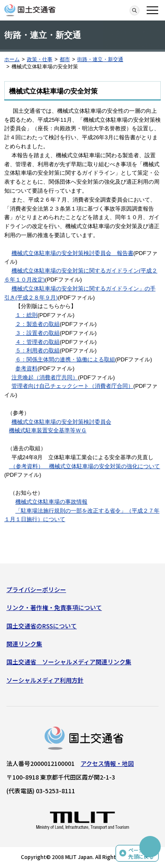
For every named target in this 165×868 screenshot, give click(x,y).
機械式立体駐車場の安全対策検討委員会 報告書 (72, 253)
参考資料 (26, 368)
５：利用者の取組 (38, 350)
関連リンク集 (24, 644)
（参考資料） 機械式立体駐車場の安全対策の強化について (85, 466)
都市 (65, 59)
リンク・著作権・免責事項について (54, 607)
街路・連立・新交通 (100, 59)
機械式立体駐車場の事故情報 (51, 502)
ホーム (12, 59)
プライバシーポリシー (36, 589)
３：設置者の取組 (38, 333)
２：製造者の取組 (38, 324)
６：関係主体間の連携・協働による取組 (65, 359)
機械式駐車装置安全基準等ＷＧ (48, 430)
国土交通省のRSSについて (42, 626)
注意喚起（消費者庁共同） (45, 377)
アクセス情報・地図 (107, 763)
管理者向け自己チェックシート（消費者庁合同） (72, 386)
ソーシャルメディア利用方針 (45, 680)
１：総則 (26, 315)
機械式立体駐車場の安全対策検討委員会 (61, 422)
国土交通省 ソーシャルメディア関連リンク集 (69, 662)
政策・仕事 (40, 59)
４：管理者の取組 (38, 342)
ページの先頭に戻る (141, 853)
